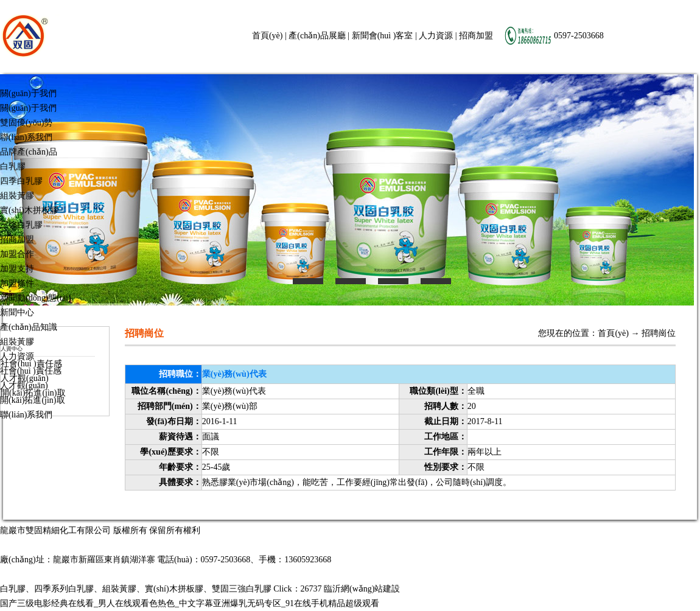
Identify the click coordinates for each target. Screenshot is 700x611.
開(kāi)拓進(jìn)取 (33, 400)
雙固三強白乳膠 (242, 589)
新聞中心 (17, 312)
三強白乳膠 (21, 225)
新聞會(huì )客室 (383, 36)
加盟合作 (17, 254)
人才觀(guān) (24, 386)
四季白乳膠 (21, 181)
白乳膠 (13, 166)
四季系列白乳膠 (64, 589)
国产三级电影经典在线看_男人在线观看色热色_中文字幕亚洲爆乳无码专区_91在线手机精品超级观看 (190, 603)
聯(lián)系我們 (26, 137)
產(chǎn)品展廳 (317, 36)
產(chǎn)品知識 (29, 327)
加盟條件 (17, 283)
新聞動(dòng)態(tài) (36, 298)
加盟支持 (17, 269)
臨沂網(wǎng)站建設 (362, 589)
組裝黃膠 (17, 196)
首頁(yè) (268, 36)
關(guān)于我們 (28, 93)
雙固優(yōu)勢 (26, 123)
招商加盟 (476, 36)
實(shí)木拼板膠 (29, 210)
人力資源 (436, 36)
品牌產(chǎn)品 (29, 152)
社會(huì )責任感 (31, 371)
